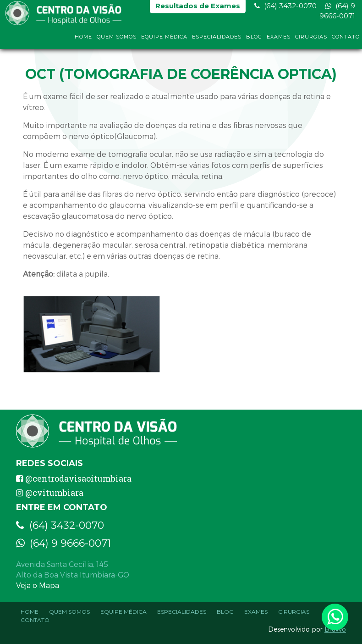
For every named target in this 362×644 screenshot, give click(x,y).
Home (83, 40)
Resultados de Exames (198, 9)
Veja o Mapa (38, 585)
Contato (346, 40)
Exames (279, 40)
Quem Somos (117, 40)
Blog (254, 40)
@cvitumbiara (50, 493)
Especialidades (217, 40)
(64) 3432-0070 (285, 9)
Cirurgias (311, 40)
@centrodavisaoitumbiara (74, 478)
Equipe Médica (164, 40)
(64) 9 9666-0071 (337, 14)
